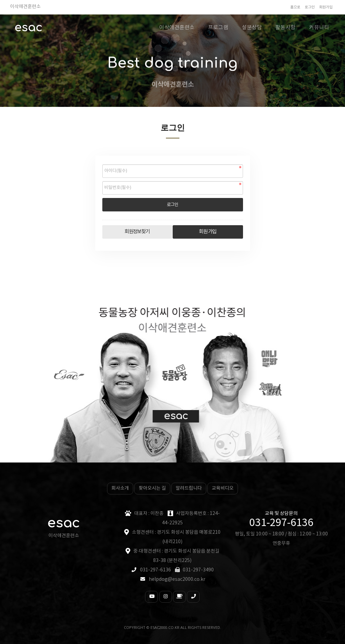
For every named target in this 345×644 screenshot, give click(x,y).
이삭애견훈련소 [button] (177, 28)
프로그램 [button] (218, 28)
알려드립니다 (189, 488)
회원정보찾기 (137, 232)
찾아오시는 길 (152, 488)
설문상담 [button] (252, 28)
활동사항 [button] (285, 28)
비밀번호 (102, 163)
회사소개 (120, 488)
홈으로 (295, 7)
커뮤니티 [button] (319, 28)
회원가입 (326, 7)
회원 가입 (208, 232)
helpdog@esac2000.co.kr (177, 579)
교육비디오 (223, 488)
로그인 (310, 7)
